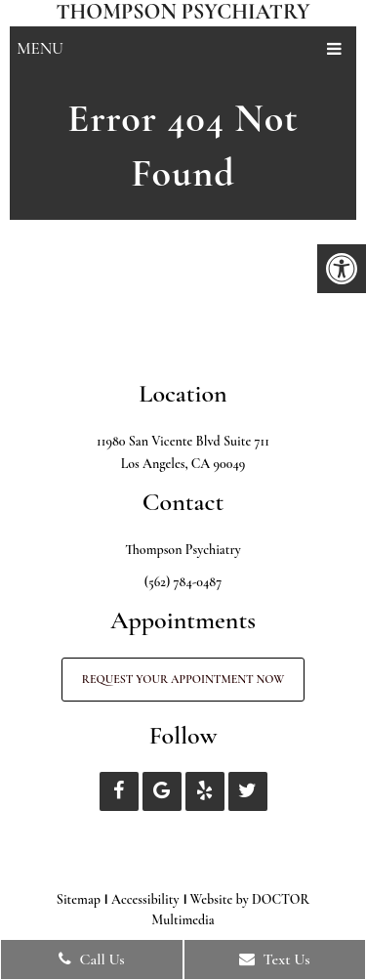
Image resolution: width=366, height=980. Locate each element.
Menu (40, 48)
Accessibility (145, 899)
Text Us (275, 959)
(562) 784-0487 (183, 582)
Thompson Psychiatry (183, 12)
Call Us (92, 959)
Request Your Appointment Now (183, 679)
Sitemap (79, 899)
